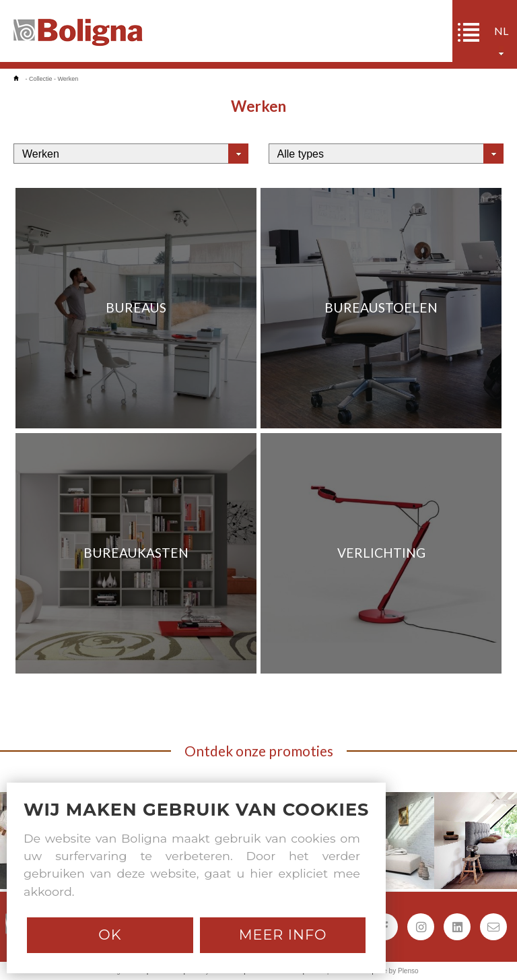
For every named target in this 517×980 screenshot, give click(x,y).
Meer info (283, 935)
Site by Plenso (397, 971)
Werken (68, 79)
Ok (110, 935)
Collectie (41, 79)
